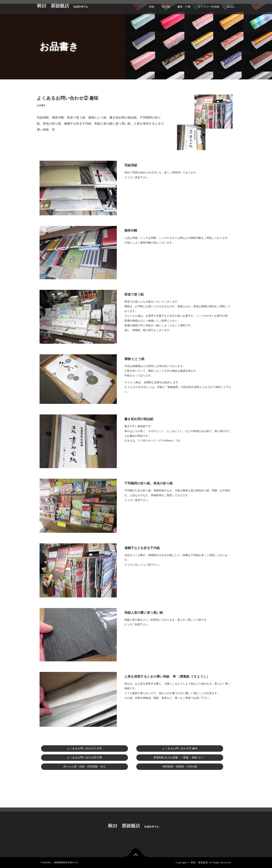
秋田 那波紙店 (199, 863)
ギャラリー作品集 (209, 7)
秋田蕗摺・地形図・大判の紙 (180, 767)
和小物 (166, 7)
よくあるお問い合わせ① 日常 (85, 748)
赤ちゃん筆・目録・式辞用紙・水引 (84, 767)
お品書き (41, 105)
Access (231, 7)
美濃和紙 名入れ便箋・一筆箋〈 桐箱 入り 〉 (180, 757)
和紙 (152, 7)
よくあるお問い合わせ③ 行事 (85, 757)
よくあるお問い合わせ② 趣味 (180, 748)
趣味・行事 (184, 7)
